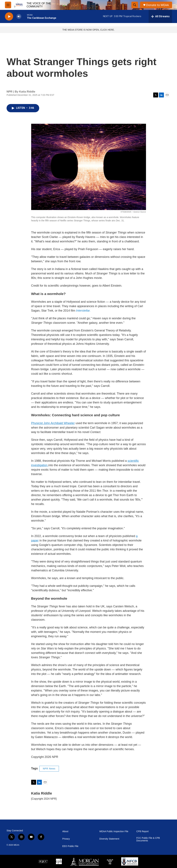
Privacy (66, 839)
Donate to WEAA (157, 5)
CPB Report (142, 831)
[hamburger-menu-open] (8, 5)
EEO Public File (70, 846)
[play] (9, 17)
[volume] (19, 17)
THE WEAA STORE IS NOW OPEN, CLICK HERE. (88, 30)
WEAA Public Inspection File (114, 831)
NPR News (49, 769)
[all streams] (160, 16)
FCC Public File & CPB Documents (148, 839)
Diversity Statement (109, 839)
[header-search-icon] (135, 5)
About (65, 831)
